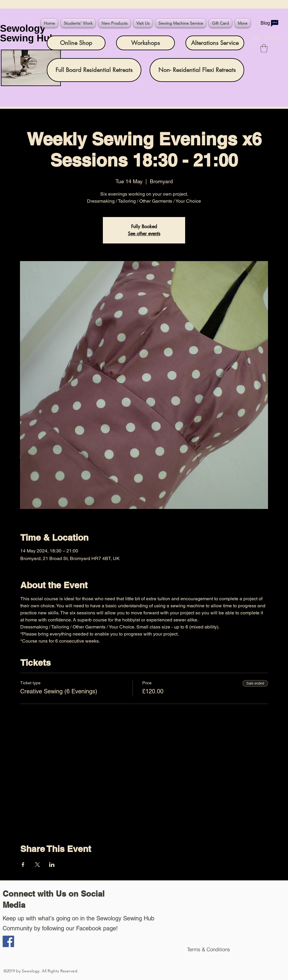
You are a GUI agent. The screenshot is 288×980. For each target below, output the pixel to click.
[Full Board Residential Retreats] (94, 70)
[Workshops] (145, 43)
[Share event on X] (37, 865)
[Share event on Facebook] (23, 865)
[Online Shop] (76, 43)
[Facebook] (8, 941)
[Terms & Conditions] (209, 949)
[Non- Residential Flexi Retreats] (197, 70)
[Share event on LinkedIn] (52, 865)
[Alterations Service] (215, 43)
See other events (144, 234)
